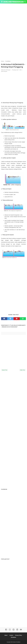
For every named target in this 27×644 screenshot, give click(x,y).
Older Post (22, 370)
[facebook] (4, 319)
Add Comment (4, 71)
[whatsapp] (23, 319)
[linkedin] (17, 630)
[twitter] (10, 319)
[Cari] (25, 2)
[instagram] (10, 630)
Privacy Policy (19, 635)
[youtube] (21, 630)
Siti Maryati (8, 70)
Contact (11, 635)
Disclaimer (13, 637)
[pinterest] (17, 319)
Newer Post (5, 370)
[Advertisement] (13, 19)
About (6, 635)
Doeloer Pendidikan (13, 2)
